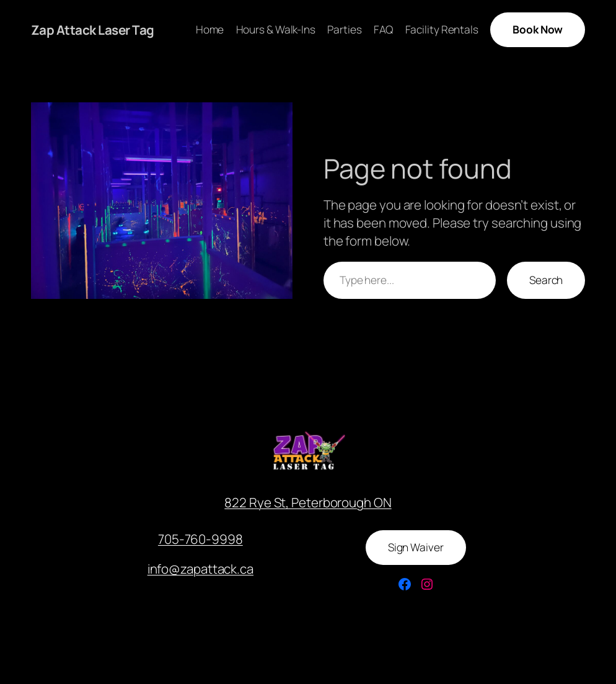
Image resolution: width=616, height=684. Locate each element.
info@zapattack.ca (200, 569)
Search (546, 280)
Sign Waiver (416, 547)
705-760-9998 (200, 539)
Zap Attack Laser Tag (93, 30)
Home (210, 29)
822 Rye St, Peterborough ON (308, 502)
